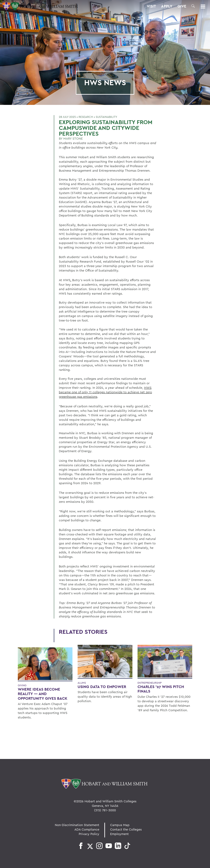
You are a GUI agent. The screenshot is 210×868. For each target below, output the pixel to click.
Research (86, 117)
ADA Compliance (87, 829)
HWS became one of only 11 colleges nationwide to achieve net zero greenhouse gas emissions (105, 392)
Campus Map (120, 825)
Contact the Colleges (126, 829)
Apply (167, 6)
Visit (151, 6)
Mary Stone (73, 138)
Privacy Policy (89, 834)
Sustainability (106, 117)
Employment (119, 834)
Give (182, 6)
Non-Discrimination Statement (77, 825)
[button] (193, 6)
